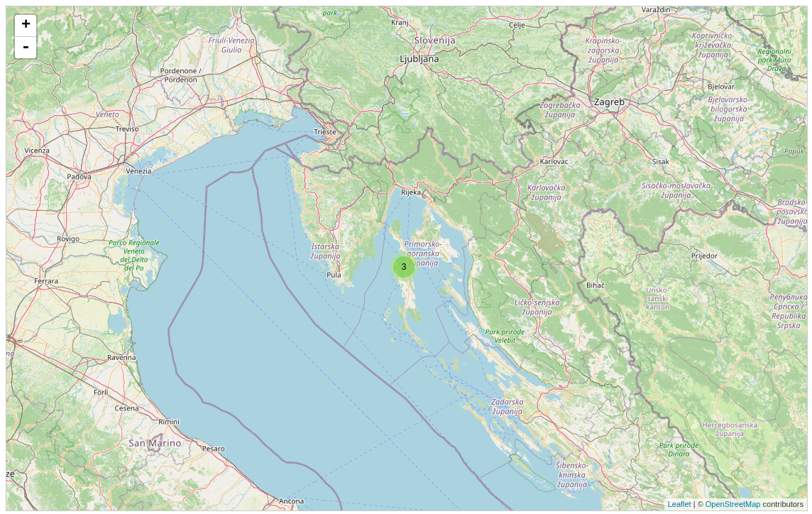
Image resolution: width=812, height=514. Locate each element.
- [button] (26, 48)
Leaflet (680, 504)
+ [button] (26, 26)
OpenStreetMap (733, 504)
